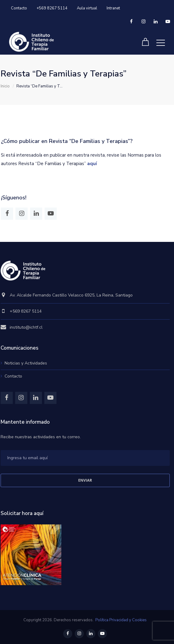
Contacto (19, 8)
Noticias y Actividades (26, 363)
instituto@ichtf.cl (26, 327)
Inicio (5, 86)
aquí (92, 164)
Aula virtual (87, 8)
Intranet (113, 8)
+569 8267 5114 (52, 8)
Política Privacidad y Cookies (121, 620)
